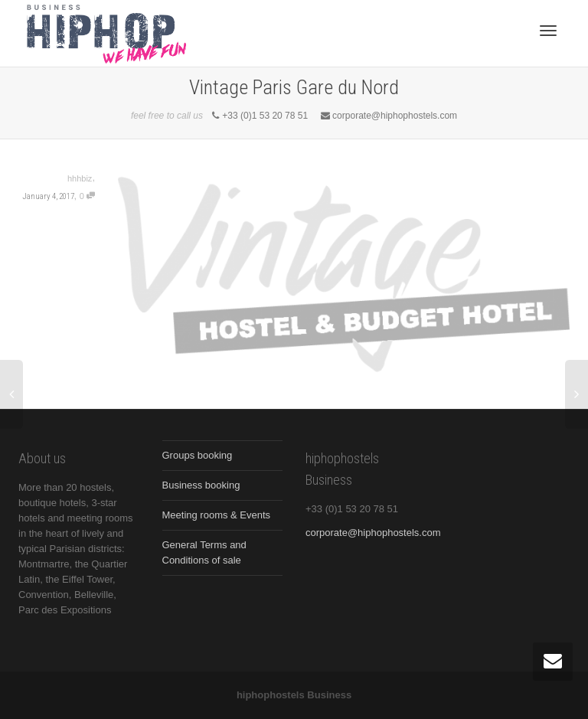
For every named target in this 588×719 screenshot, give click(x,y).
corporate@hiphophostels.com (373, 533)
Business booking (201, 485)
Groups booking (198, 455)
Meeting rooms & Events (217, 515)
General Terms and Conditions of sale (204, 552)
